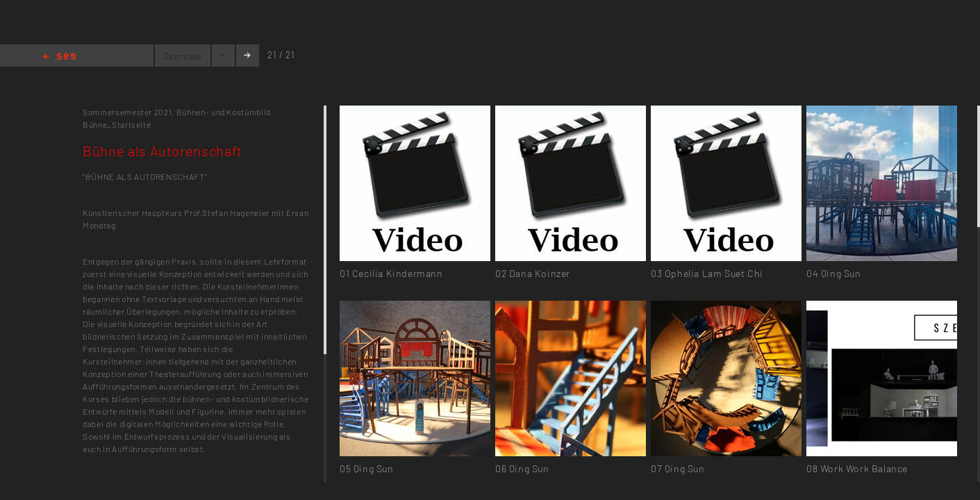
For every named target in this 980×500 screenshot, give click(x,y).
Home (59, 57)
